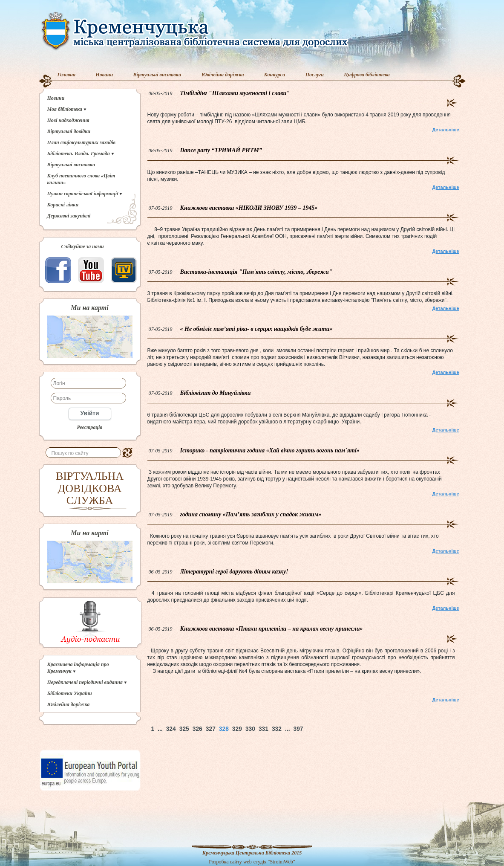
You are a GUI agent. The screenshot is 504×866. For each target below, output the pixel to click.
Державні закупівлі (69, 216)
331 (264, 729)
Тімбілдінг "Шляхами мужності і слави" (235, 93)
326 (197, 729)
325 (184, 729)
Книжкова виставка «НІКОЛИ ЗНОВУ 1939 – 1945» (249, 208)
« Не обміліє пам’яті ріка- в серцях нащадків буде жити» (256, 329)
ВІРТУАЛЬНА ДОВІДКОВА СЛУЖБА (90, 488)
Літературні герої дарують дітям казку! (234, 572)
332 (277, 729)
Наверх (336, 729)
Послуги (315, 75)
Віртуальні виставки (157, 75)
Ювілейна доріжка (223, 75)
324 (171, 729)
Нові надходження (68, 120)
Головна (67, 75)
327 (211, 729)
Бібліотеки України (70, 693)
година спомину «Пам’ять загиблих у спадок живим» (251, 514)
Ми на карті (89, 308)
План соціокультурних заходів (81, 142)
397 (298, 729)
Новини (104, 75)
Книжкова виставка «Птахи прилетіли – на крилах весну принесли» (272, 629)
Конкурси (275, 75)
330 (250, 729)
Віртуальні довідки (69, 131)
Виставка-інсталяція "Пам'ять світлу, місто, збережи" (256, 272)
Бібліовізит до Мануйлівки (216, 393)
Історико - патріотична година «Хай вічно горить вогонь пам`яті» (270, 450)
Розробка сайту (225, 862)
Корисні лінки (63, 205)
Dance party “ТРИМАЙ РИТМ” (221, 150)
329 (237, 729)
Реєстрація (89, 427)
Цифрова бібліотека (367, 75)
